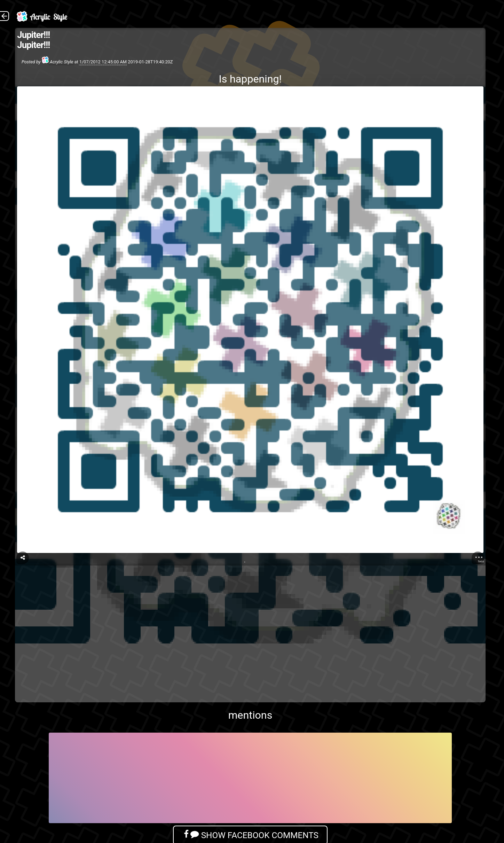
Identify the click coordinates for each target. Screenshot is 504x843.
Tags (481, 561)
